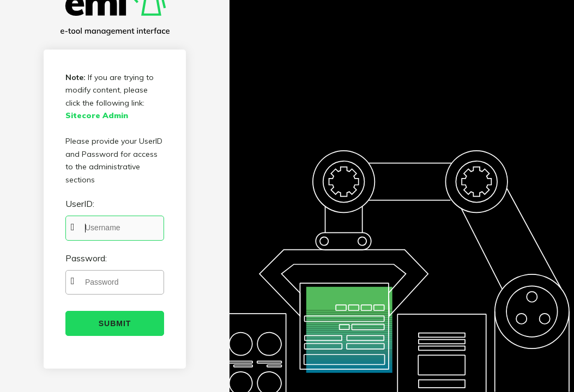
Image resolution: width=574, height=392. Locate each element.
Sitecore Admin (97, 115)
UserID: (80, 204)
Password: (86, 258)
